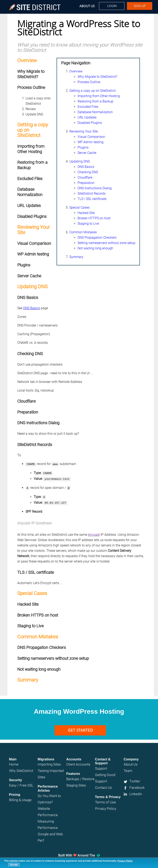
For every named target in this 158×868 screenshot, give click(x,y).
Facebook (137, 785)
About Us (87, 6)
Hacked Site (86, 213)
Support (101, 766)
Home (14, 762)
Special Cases (79, 207)
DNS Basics (86, 167)
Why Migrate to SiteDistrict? (97, 77)
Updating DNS (80, 161)
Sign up (140, 6)
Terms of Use (105, 800)
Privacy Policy (125, 861)
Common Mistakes (83, 232)
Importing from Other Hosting (99, 96)
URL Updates (87, 117)
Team (128, 768)
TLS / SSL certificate (92, 199)
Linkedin (136, 791)
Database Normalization (95, 112)
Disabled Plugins (90, 123)
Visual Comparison (91, 137)
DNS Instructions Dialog (95, 188)
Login (112, 6)
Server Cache (87, 153)
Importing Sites (49, 762)
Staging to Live (88, 224)
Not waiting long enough (95, 248)
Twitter (135, 779)
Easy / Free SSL (21, 783)
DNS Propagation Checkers (97, 238)
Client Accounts (78, 762)
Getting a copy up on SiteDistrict (92, 91)
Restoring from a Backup (95, 101)
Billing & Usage (20, 797)
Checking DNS (88, 172)
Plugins (83, 147)
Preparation (86, 183)
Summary (76, 257)
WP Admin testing (91, 142)
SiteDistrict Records (92, 193)
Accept (14, 865)
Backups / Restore (80, 776)
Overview (76, 71)
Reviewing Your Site (84, 131)
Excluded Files (88, 107)
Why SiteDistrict (21, 768)
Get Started (80, 728)
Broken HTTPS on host (94, 218)
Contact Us (103, 785)
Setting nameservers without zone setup (106, 243)
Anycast (94, 532)
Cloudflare (85, 177)
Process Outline (89, 82)
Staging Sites (76, 783)
